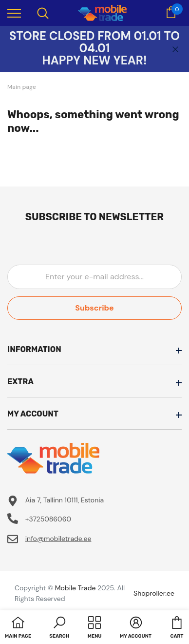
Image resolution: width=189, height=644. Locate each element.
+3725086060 (48, 519)
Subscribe (94, 308)
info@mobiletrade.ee (58, 539)
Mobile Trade (76, 588)
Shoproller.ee (154, 593)
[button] (59, 628)
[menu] (14, 13)
